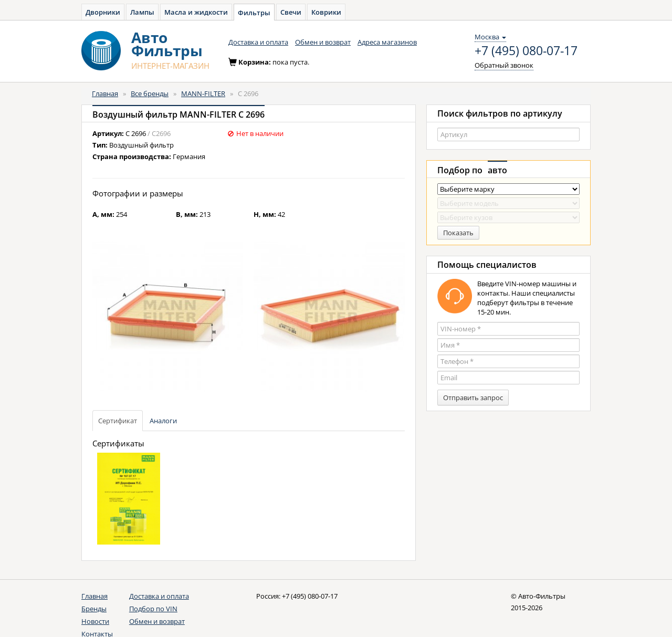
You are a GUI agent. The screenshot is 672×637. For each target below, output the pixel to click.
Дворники (103, 12)
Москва (490, 37)
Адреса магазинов (387, 42)
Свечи (291, 12)
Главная (105, 93)
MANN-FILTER (203, 93)
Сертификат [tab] (118, 421)
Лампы (142, 12)
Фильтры (254, 13)
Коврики (326, 12)
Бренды (94, 609)
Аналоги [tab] (163, 421)
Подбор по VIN (153, 609)
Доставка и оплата (258, 42)
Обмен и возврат (323, 42)
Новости (95, 621)
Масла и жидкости (196, 12)
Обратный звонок (504, 65)
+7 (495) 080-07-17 (526, 51)
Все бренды (150, 93)
